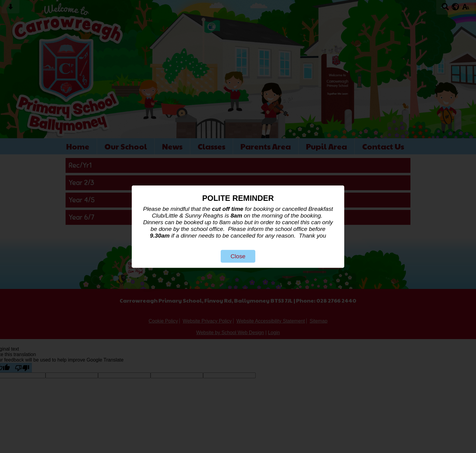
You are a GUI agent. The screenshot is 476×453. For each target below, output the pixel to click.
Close (238, 256)
